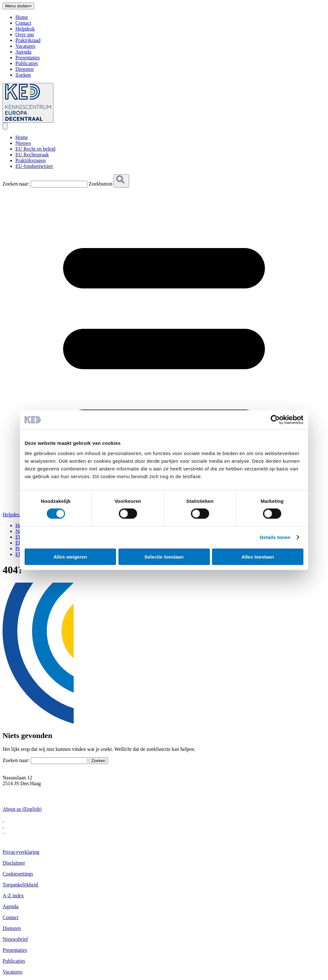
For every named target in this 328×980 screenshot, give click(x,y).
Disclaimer (14, 863)
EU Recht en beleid (35, 149)
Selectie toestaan (164, 556)
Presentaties (28, 58)
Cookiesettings (18, 874)
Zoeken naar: (16, 184)
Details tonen (275, 537)
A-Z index (13, 896)
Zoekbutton (101, 184)
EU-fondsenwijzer (34, 166)
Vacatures (25, 46)
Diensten (25, 69)
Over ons (25, 34)
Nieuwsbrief (15, 939)
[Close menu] (18, 6)
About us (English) (22, 809)
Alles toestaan (258, 556)
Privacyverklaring (21, 852)
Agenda (23, 52)
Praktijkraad (28, 40)
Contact (23, 23)
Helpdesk (25, 29)
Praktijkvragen (30, 160)
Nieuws (23, 143)
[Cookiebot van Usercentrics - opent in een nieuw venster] (275, 420)
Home (22, 17)
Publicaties (27, 63)
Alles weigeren (70, 556)
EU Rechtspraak (32, 155)
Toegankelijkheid (20, 885)
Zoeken (23, 75)
